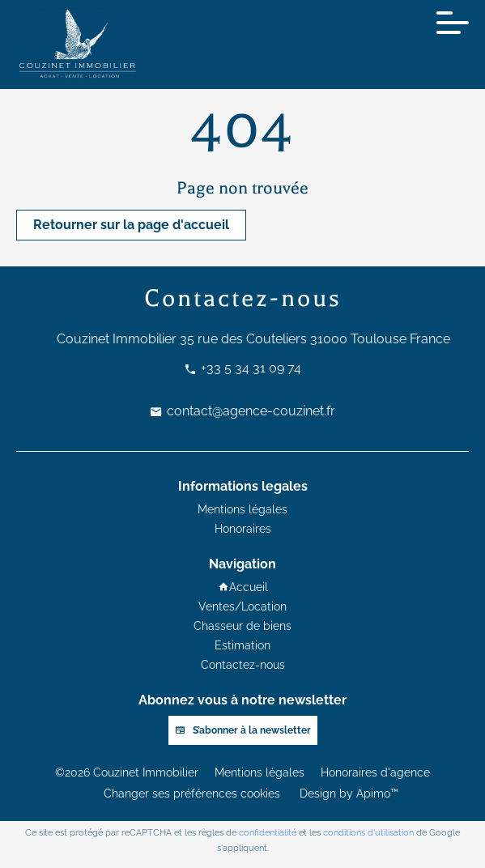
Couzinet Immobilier (117, 339)
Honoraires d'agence (375, 772)
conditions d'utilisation (368, 833)
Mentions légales (260, 772)
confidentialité (268, 833)
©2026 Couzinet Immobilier (127, 772)
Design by (347, 794)
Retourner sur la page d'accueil (131, 225)
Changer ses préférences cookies (192, 794)
